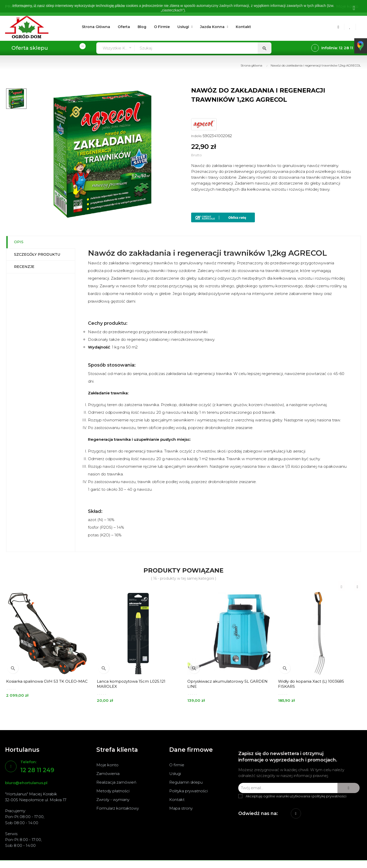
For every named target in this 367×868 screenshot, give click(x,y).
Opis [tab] (19, 242)
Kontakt (177, 800)
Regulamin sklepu (186, 782)
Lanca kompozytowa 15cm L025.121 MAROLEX (131, 684)
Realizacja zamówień (116, 782)
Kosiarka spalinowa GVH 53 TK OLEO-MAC (47, 681)
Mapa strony (181, 808)
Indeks (196, 136)
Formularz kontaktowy (118, 808)
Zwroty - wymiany (113, 800)
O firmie (177, 765)
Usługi (175, 774)
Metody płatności (113, 791)
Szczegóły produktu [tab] (37, 254)
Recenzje (24, 267)
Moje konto (107, 765)
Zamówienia (108, 774)
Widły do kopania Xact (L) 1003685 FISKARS (311, 684)
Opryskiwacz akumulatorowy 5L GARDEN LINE (227, 684)
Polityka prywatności (188, 791)
